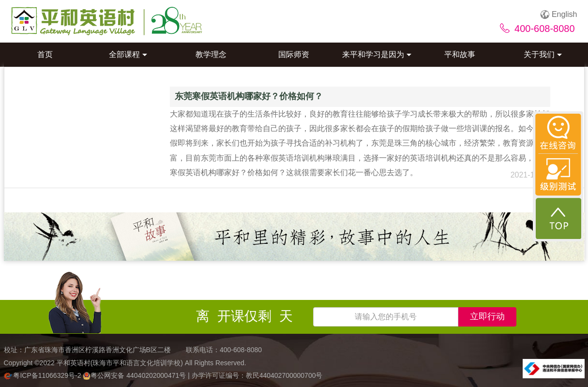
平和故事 (460, 54)
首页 (45, 54)
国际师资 (294, 54)
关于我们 (543, 54)
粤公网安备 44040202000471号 (135, 375)
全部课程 (128, 54)
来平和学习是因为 (377, 54)
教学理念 (211, 54)
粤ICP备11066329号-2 (44, 375)
